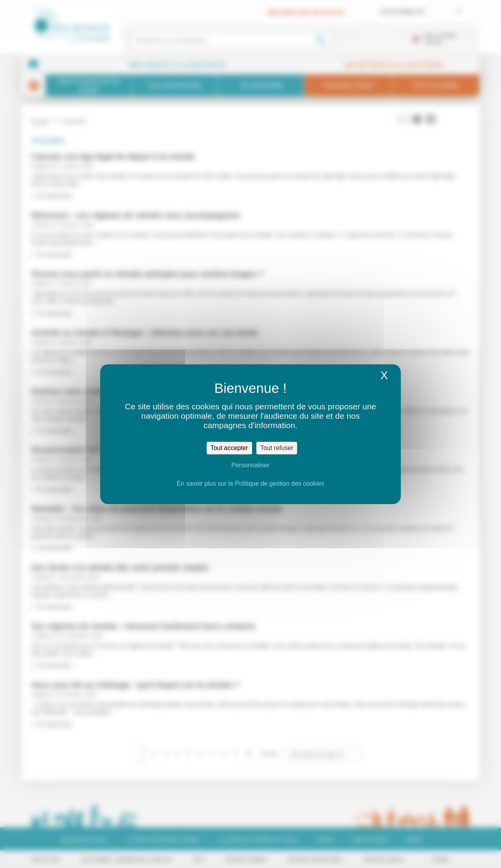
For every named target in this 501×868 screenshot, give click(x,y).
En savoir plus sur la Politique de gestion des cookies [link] (250, 484)
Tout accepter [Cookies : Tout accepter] (229, 448)
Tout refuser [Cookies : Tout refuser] (277, 448)
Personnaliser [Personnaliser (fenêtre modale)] (250, 465)
